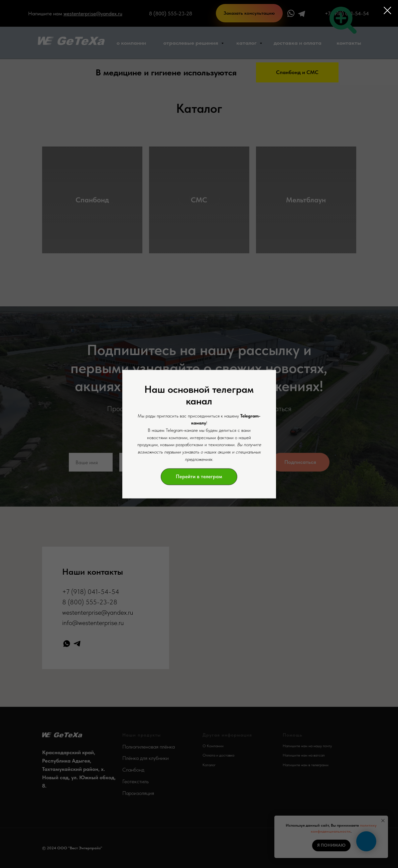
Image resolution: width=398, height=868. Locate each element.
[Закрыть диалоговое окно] (387, 11)
